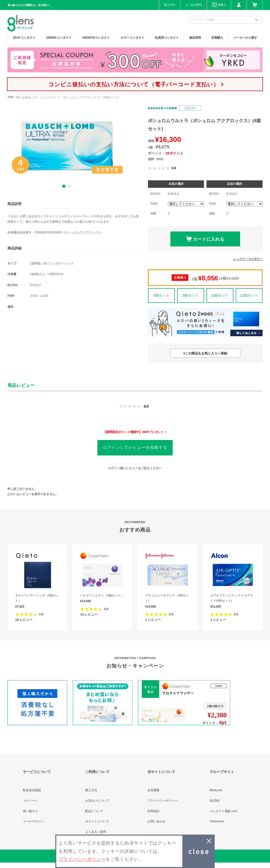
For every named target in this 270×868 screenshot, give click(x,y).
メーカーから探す (245, 38)
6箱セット (161, 295)
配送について (94, 811)
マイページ (30, 801)
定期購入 (217, 38)
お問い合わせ (156, 821)
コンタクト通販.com (223, 811)
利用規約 (153, 811)
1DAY (24, 38)
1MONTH (96, 38)
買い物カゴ (30, 811)
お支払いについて (97, 801)
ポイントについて (97, 821)
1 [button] (64, 186)
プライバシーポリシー (162, 801)
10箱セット (220, 295)
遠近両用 (195, 38)
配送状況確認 (32, 790)
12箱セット (249, 295)
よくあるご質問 (96, 832)
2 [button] (70, 186)
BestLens (216, 790)
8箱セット (191, 295)
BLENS (215, 801)
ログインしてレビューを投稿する (135, 447)
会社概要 (153, 790)
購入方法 (170, 5)
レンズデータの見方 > (248, 259)
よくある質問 (194, 5)
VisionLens (217, 821)
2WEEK (59, 38)
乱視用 (167, 38)
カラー (133, 38)
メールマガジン (33, 821)
